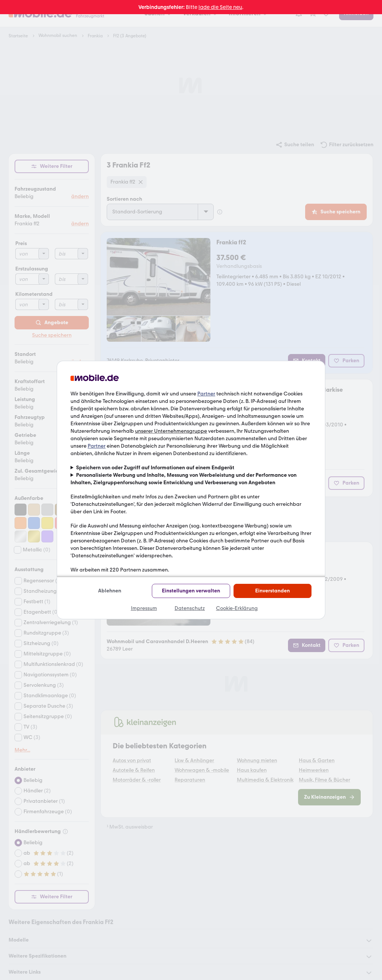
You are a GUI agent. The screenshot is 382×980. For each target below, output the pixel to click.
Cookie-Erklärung (237, 608)
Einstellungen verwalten (191, 591)
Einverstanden (273, 591)
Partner (206, 394)
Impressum (144, 608)
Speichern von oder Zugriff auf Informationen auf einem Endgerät (155, 468)
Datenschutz (190, 608)
